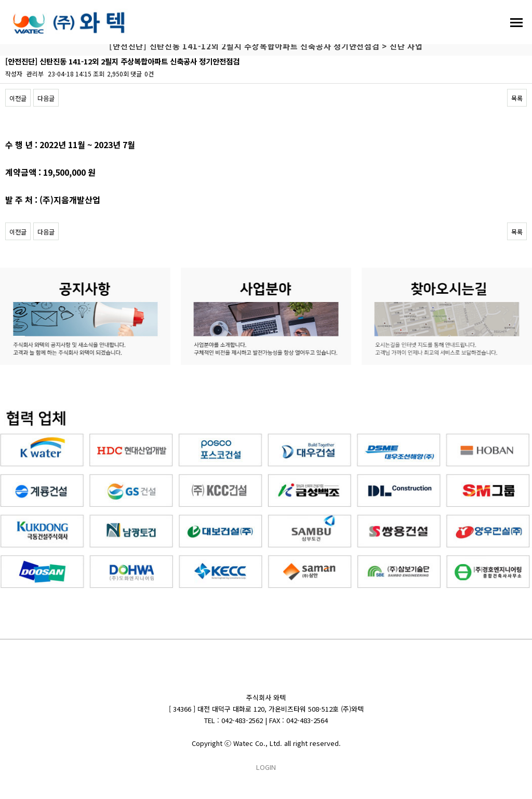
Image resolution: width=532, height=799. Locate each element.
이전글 (18, 98)
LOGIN (266, 767)
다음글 (46, 98)
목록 (517, 98)
